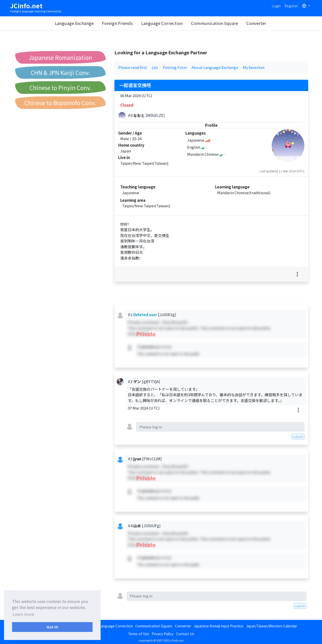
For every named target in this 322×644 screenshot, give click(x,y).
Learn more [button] (24, 614)
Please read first (133, 67)
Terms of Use (139, 634)
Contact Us (185, 634)
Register (291, 6)
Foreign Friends (118, 23)
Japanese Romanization (60, 57)
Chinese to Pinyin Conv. (61, 88)
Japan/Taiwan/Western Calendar (272, 626)
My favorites (254, 67)
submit (298, 436)
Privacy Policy (163, 634)
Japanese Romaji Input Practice (218, 626)
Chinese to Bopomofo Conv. (60, 103)
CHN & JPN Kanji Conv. (61, 72)
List (155, 67)
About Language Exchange (215, 67)
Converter (256, 23)
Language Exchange (74, 23)
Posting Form (175, 67)
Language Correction (162, 23)
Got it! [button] (52, 627)
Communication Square (215, 23)
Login (276, 6)
